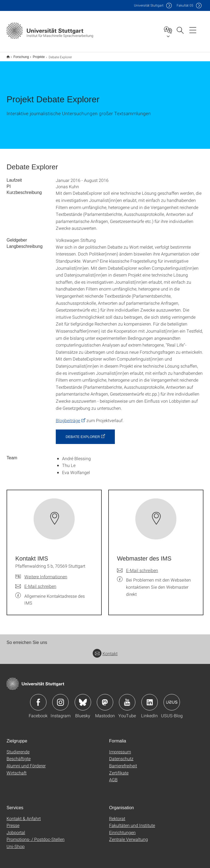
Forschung (18, 55)
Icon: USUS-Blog (172, 699)
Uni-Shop (16, 843)
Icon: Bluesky (83, 699)
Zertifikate (119, 769)
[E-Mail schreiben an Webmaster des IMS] (138, 567)
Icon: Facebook (38, 699)
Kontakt (105, 650)
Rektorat (117, 815)
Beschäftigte (19, 755)
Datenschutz (121, 755)
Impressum (120, 748)
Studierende (18, 748)
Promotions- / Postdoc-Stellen (36, 836)
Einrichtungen (122, 829)
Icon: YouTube (127, 699)
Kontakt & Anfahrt (24, 815)
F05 (185, 5)
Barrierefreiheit (123, 762)
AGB (113, 776)
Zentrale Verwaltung (129, 836)
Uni (149, 5)
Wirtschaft (17, 769)
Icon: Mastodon (105, 699)
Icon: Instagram (60, 699)
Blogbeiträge (68, 417)
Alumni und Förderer (26, 762)
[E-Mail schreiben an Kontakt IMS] (36, 583)
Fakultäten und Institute (132, 822)
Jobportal (16, 829)
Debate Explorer (83, 433)
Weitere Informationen (46, 573)
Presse (13, 822)
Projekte (36, 55)
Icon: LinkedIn (150, 699)
